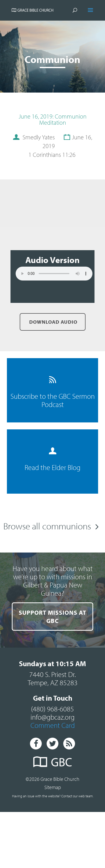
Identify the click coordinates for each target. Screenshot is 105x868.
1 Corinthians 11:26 (52, 155)
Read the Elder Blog (52, 460)
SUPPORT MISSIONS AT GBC (53, 621)
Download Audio (53, 322)
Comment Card (53, 740)
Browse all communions (47, 526)
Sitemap (53, 802)
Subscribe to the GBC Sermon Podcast (53, 392)
